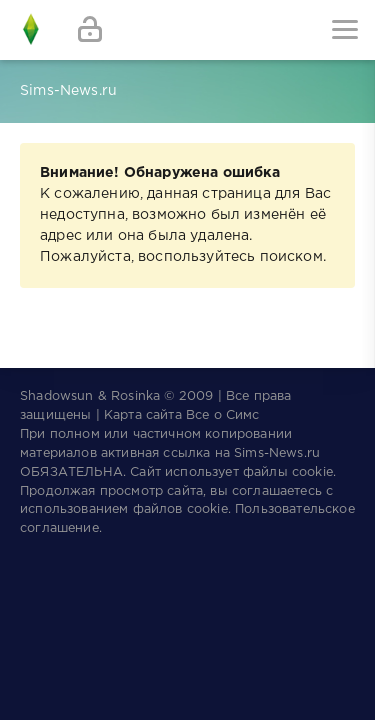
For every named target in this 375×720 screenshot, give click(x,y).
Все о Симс (223, 415)
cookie (312, 472)
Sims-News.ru (277, 453)
